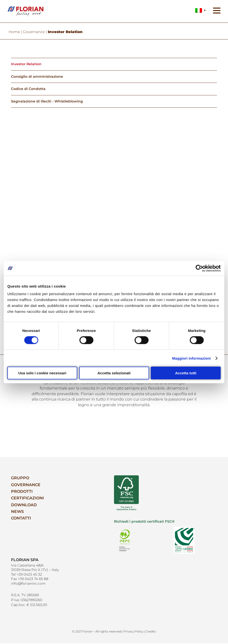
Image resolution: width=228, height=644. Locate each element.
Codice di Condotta (28, 89)
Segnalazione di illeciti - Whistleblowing (47, 102)
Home (14, 32)
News (17, 513)
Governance (34, 32)
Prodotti (22, 492)
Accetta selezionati (114, 373)
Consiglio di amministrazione (37, 77)
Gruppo (20, 479)
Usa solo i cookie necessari (42, 373)
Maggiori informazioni (191, 358)
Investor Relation (26, 64)
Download (24, 506)
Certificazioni (27, 499)
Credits (151, 632)
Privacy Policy (133, 632)
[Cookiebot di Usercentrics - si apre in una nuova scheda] (199, 268)
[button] (216, 12)
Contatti (21, 519)
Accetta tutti (186, 373)
